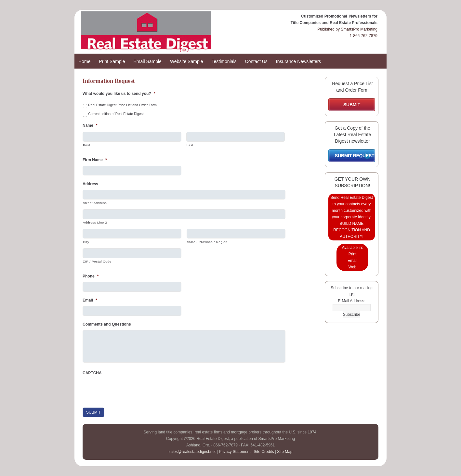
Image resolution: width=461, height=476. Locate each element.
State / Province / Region (207, 242)
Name (90, 125)
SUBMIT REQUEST (355, 156)
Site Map (285, 452)
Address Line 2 (95, 222)
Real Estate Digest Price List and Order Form (122, 105)
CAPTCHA (92, 373)
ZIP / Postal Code (97, 261)
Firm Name (95, 160)
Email (90, 300)
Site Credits (264, 452)
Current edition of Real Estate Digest (116, 114)
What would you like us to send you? (119, 94)
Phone (91, 276)
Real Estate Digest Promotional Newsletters (159, 35)
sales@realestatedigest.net (192, 452)
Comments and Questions (107, 324)
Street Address (95, 203)
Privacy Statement (235, 452)
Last (190, 145)
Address (90, 184)
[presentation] (132, 392)
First (86, 145)
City (86, 242)
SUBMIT (352, 105)
